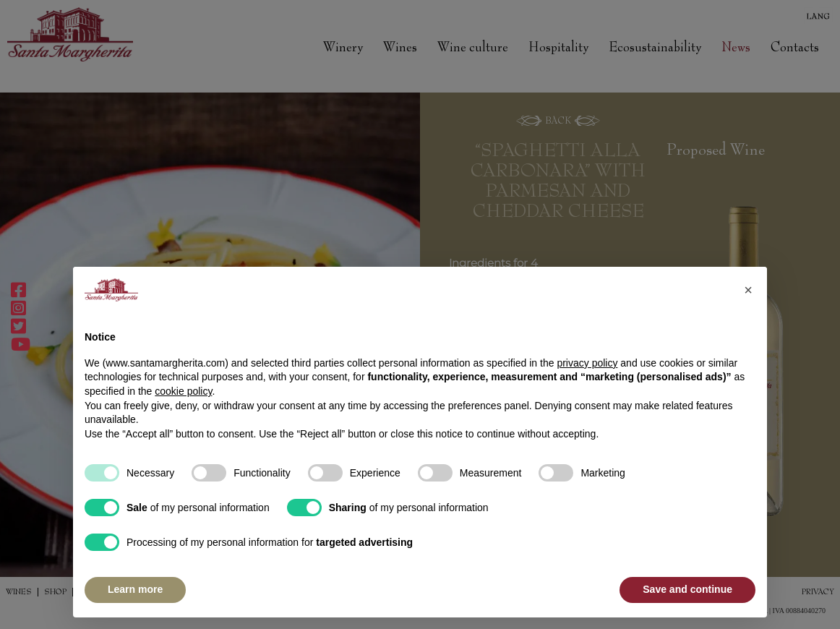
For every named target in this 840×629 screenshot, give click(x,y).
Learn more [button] (135, 589)
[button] (748, 290)
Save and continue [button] (687, 589)
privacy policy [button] (587, 363)
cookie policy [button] (183, 391)
